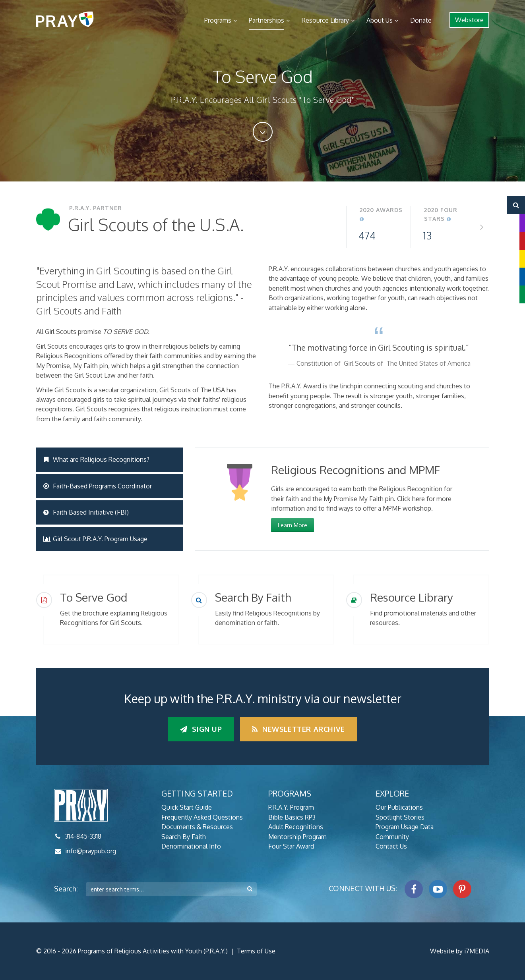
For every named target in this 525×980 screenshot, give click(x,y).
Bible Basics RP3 (292, 817)
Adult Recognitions (296, 827)
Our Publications (399, 807)
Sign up (201, 729)
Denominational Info (191, 846)
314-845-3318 (83, 836)
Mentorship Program (297, 837)
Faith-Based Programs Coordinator (98, 486)
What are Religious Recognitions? (97, 459)
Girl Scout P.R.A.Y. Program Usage (96, 539)
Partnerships (266, 20)
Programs (218, 20)
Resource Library (325, 20)
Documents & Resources (197, 827)
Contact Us (391, 846)
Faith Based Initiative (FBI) (86, 512)
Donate (421, 20)
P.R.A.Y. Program (291, 807)
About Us (380, 20)
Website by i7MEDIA (460, 951)
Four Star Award (291, 846)
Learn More (293, 525)
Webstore (469, 20)
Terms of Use (256, 951)
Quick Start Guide (187, 807)
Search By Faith (184, 837)
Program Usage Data (405, 827)
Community (392, 837)
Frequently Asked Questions (202, 817)
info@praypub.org (91, 851)
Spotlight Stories (400, 817)
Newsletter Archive (298, 729)
